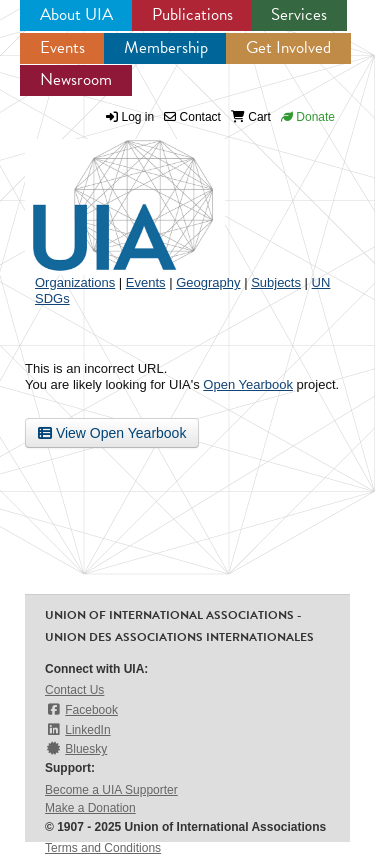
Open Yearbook (248, 384)
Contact (192, 117)
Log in (138, 117)
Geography (208, 282)
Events (62, 47)
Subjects (276, 282)
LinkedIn (78, 729)
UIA (100, 194)
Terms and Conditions (103, 848)
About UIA (76, 14)
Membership (166, 47)
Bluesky (76, 748)
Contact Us (74, 690)
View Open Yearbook (112, 433)
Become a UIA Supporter (111, 790)
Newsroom (76, 79)
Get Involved (288, 47)
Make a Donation (90, 808)
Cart (251, 117)
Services (299, 14)
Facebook (81, 709)
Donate (308, 117)
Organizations (75, 282)
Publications (192, 14)
